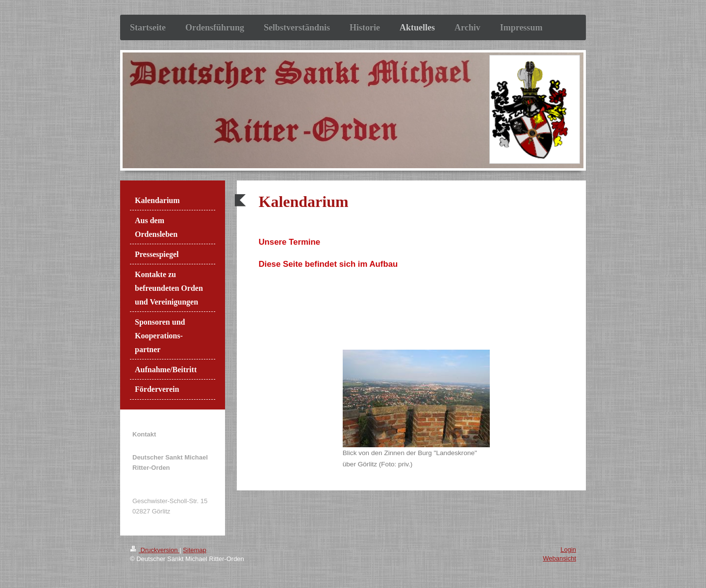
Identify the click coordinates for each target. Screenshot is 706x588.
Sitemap (195, 550)
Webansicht (559, 558)
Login (568, 550)
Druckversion (155, 550)
